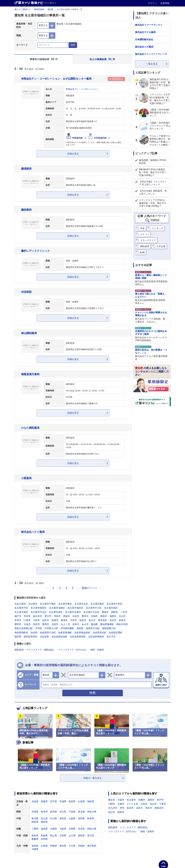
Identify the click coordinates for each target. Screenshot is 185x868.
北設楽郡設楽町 (59, 637)
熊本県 (63, 846)
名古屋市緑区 (56, 612)
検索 (73, 45)
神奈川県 (92, 812)
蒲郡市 (113, 616)
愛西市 (46, 624)
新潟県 (35, 818)
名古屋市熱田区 (75, 608)
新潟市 (130, 808)
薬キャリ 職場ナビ (23, 9)
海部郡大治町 (93, 628)
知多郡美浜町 (100, 633)
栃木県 (44, 812)
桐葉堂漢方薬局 (30, 374)
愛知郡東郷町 (107, 624)
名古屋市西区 (97, 604)
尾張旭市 (103, 620)
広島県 (63, 836)
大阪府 (63, 829)
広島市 (144, 804)
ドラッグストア (148, 240)
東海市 (64, 620)
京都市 (121, 804)
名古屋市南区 (21, 612)
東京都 (81, 812)
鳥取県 (35, 836)
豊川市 (48, 616)
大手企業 (161, 246)
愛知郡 (94, 624)
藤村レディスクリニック (35, 251)
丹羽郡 (39, 628)
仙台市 (153, 804)
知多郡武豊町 (116, 633)
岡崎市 (115, 612)
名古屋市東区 (65, 604)
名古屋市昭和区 (39, 608)
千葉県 (72, 812)
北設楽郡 (44, 637)
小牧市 (36, 620)
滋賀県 (44, 829)
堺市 (122, 808)
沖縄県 (35, 849)
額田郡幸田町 (31, 637)
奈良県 (81, 829)
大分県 (72, 846)
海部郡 (80, 628)
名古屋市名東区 (73, 612)
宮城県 (63, 801)
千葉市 (163, 804)
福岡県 (35, 846)
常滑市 (18, 620)
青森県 (44, 801)
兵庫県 (72, 829)
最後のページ (89, 588)
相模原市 (159, 808)
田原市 (36, 624)
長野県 (81, 818)
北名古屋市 (20, 604)
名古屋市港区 (111, 608)
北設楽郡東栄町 (78, 637)
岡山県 (54, 836)
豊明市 (18, 624)
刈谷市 (76, 616)
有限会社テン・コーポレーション (82, 89)
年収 (142, 228)
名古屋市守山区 (39, 612)
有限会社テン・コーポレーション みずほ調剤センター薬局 (56, 79)
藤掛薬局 (26, 210)
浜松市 (139, 808)
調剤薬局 (19, 650)
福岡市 (151, 800)
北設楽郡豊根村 (96, 637)
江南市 (27, 620)
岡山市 (112, 812)
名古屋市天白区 (91, 612)
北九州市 (113, 808)
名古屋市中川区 (94, 608)
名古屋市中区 (21, 608)
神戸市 (160, 800)
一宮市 (124, 612)
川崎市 (112, 804)
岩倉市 (122, 620)
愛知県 (50, 9)
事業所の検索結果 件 (44, 59)
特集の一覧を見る (93, 778)
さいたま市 (132, 804)
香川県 (91, 836)
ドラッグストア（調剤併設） (41, 650)
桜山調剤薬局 (29, 333)
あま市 (85, 624)
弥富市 (76, 624)
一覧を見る (152, 64)
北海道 (35, 801)
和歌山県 (92, 829)
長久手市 (111, 637)
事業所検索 (39, 9)
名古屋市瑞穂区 (57, 608)
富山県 (44, 818)
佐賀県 (44, 846)
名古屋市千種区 (48, 604)
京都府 (54, 829)
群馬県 (54, 812)
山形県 (81, 801)
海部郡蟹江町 (109, 628)
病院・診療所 (97, 650)
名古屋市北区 (81, 604)
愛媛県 (35, 839)
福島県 (91, 801)
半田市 (27, 616)
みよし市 (65, 624)
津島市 (57, 616)
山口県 (72, 836)
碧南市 (67, 616)
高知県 (44, 839)
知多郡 (34, 633)
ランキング (158, 228)
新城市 (55, 620)
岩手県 (54, 801)
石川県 (54, 818)
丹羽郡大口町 (51, 628)
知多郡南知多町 (82, 633)
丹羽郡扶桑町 (67, 628)
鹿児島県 (92, 846)
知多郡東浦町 (65, 633)
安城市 (94, 616)
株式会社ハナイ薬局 (33, 532)
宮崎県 (81, 846)
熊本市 (149, 808)
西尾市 (104, 616)
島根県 (44, 836)
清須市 (55, 624)
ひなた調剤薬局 (30, 428)
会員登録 (165, 3)
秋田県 (72, 801)
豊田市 (85, 616)
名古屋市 (33, 604)
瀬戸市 (18, 616)
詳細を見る (73, 154)
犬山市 (122, 616)
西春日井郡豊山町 (24, 628)
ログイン (153, 3)
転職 (142, 252)
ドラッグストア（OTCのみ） (73, 650)
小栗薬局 (26, 478)
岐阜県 (91, 818)
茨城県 (35, 812)
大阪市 (121, 800)
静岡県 (35, 822)
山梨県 (72, 818)
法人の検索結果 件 (102, 59)
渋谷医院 (26, 292)
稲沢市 (46, 620)
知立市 (92, 620)
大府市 (74, 620)
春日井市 (38, 616)
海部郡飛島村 (21, 633)
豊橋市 (105, 612)
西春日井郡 (122, 624)
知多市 (83, 620)
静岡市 (121, 812)
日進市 (27, 624)
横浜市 (112, 800)
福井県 (63, 818)
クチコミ (145, 234)
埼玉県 (63, 812)
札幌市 (142, 800)
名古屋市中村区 (115, 604)
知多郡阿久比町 (48, 633)
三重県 (35, 829)
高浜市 (113, 620)
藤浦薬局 (26, 169)
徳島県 (81, 836)
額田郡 (18, 637)
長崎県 (54, 846)
